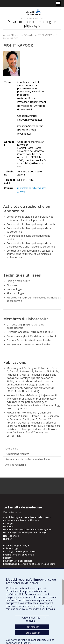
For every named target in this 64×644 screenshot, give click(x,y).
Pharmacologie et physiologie (19, 555)
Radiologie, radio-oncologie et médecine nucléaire (29, 564)
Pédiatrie (8, 558)
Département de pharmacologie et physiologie (32, 24)
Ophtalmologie (11, 548)
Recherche (18, 35)
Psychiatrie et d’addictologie (18, 561)
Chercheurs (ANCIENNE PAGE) (40, 35)
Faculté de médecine (32, 19)
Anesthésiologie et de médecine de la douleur (27, 517)
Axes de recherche (16, 465)
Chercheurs (12, 449)
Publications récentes (17, 454)
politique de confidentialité (32, 640)
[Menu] (58, 3)
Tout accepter (32, 633)
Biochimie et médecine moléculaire (21, 520)
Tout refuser (32, 627)
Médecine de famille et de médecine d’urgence (27, 530)
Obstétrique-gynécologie (16, 545)
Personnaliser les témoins (34, 619)
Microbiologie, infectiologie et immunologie (25, 533)
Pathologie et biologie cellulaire (19, 551)
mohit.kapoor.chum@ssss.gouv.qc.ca (32, 189)
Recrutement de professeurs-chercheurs (28, 459)
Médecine (8, 526)
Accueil (7, 35)
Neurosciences (11, 536)
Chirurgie (8, 523)
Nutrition (8, 539)
